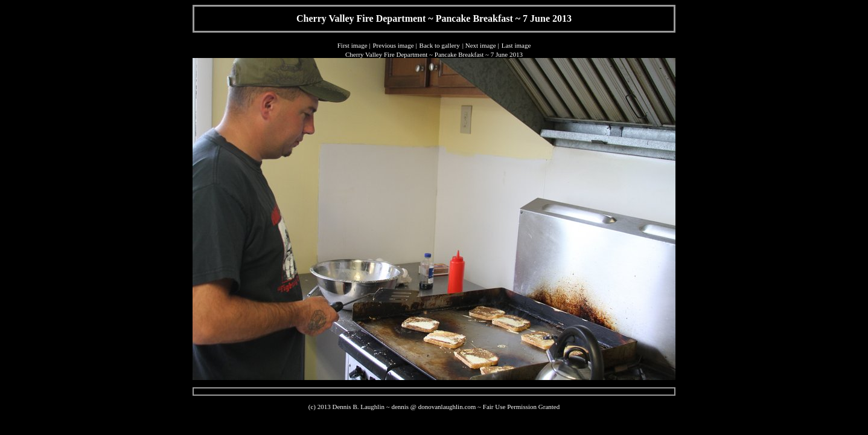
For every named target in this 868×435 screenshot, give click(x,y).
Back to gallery (440, 45)
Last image (516, 45)
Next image (481, 45)
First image (353, 45)
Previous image (393, 45)
